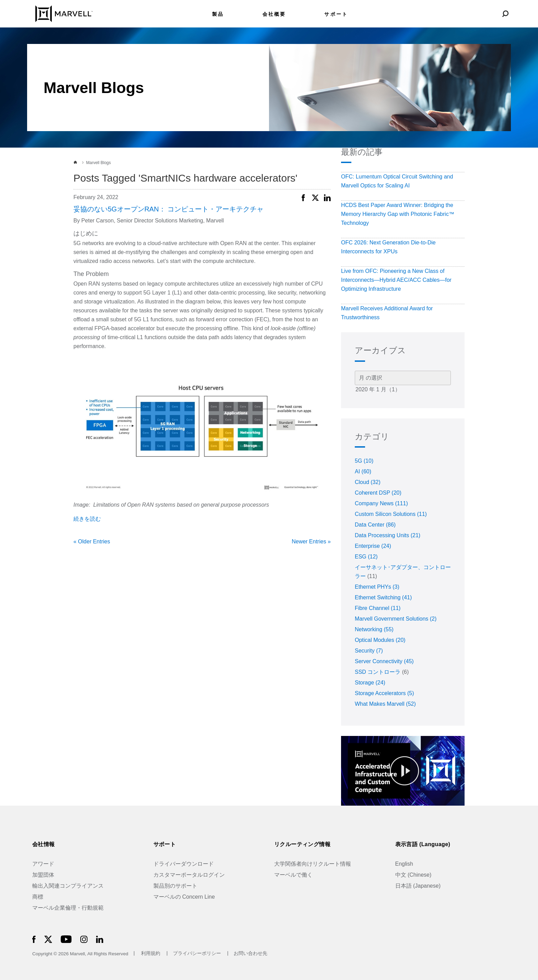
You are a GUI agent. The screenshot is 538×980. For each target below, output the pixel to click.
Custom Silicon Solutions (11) (391, 514)
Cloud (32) (368, 482)
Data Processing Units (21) (388, 535)
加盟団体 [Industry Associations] (43, 875)
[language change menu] (473, 14)
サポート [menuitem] (336, 14)
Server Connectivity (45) (384, 661)
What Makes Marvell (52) (385, 704)
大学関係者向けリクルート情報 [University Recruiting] (313, 864)
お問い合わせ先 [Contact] (250, 954)
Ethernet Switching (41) (383, 597)
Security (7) (369, 651)
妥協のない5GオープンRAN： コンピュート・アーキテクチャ (168, 209)
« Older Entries (92, 541)
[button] (303, 196)
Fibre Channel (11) (378, 608)
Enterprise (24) (373, 546)
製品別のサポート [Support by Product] (175, 886)
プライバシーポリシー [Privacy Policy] (197, 954)
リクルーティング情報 (302, 844)
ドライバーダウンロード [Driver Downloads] (184, 864)
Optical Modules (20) (380, 640)
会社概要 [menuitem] (274, 14)
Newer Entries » (311, 541)
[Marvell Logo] (60, 13)
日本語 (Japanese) (418, 886)
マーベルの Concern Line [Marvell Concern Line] (184, 897)
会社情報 (44, 844)
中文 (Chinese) (413, 875)
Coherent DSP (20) (378, 493)
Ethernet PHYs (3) (377, 587)
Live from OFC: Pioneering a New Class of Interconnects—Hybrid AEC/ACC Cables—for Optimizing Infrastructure (396, 280)
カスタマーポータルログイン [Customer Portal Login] (189, 875)
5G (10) (364, 461)
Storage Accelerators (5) (384, 693)
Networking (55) (374, 629)
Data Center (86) (375, 525)
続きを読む (87, 519)
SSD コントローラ (378, 672)
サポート (165, 844)
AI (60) (363, 471)
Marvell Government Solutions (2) (396, 619)
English (404, 864)
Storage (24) (370, 683)
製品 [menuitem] (218, 14)
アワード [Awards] (43, 864)
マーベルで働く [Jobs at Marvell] (293, 875)
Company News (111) (381, 503)
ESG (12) (366, 557)
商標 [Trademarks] (38, 897)
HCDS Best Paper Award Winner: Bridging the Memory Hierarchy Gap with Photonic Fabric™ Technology (398, 214)
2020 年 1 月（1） (403, 390)
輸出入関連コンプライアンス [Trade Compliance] (68, 886)
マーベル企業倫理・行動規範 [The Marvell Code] (68, 908)
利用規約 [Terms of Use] (151, 954)
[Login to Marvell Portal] (489, 14)
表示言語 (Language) (423, 844)
